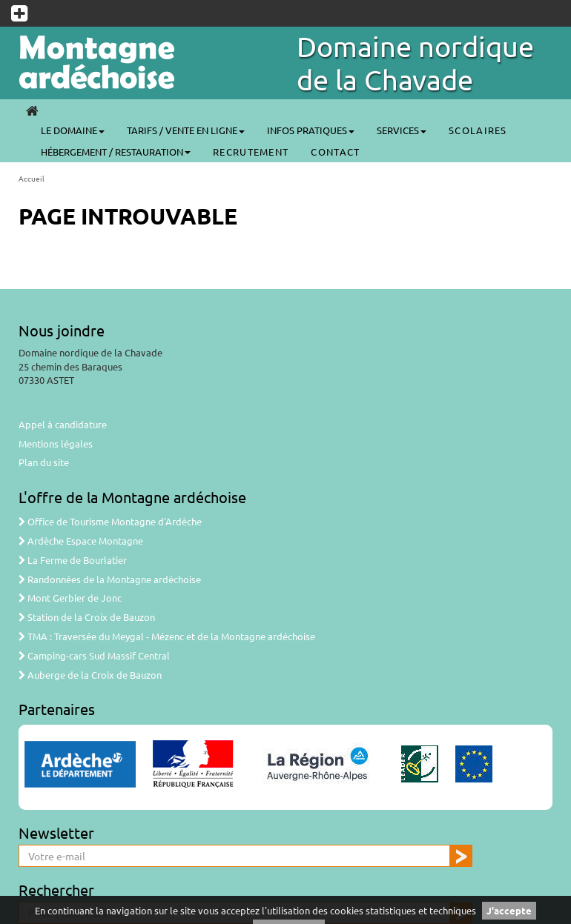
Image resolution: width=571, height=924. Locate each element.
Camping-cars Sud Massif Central (94, 655)
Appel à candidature (63, 424)
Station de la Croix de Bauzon (87, 617)
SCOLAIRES (478, 130)
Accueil (32, 178)
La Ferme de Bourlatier (73, 560)
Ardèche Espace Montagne (81, 541)
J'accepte (509, 910)
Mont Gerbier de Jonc (70, 598)
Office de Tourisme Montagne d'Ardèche (110, 521)
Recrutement (251, 152)
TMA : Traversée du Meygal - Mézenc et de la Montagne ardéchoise (167, 636)
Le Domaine (73, 130)
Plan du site (44, 462)
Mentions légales (56, 443)
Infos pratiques (311, 130)
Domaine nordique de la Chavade (415, 63)
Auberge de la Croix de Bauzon (90, 675)
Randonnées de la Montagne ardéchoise (110, 579)
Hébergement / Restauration (116, 152)
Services (402, 130)
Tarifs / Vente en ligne (186, 130)
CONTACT (335, 152)
